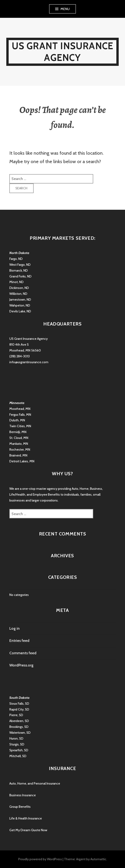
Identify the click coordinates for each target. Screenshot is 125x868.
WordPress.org (21, 665)
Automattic (98, 859)
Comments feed (23, 653)
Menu (65, 9)
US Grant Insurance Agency (63, 52)
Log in (14, 628)
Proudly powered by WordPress (40, 859)
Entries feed (19, 641)
